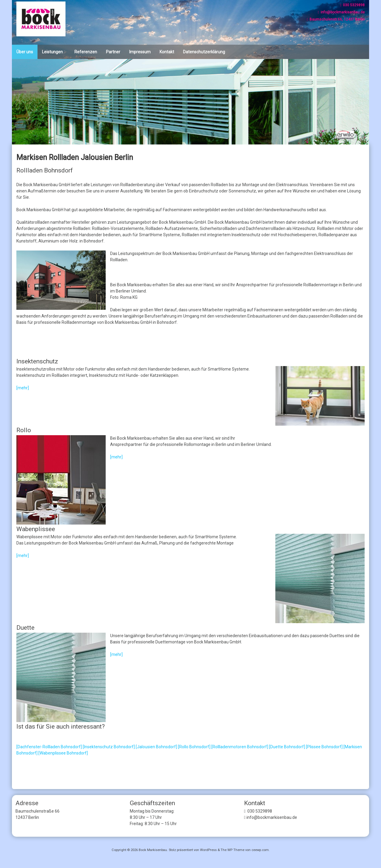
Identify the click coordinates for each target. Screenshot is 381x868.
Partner (113, 52)
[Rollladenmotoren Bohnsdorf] (240, 747)
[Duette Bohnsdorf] (287, 747)
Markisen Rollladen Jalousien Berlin (75, 157)
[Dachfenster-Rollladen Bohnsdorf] (49, 747)
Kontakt (167, 52)
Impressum (140, 52)
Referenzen (86, 52)
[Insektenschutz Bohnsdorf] (109, 747)
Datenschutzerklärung (204, 52)
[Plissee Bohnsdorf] (324, 747)
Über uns (25, 52)
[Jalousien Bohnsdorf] (156, 747)
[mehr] (23, 388)
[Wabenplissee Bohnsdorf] (63, 753)
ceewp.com (260, 850)
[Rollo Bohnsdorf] (194, 747)
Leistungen (52, 52)
